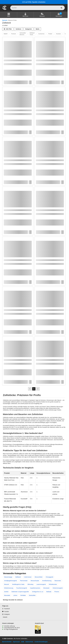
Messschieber (39, 577)
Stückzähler (32, 595)
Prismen (57, 592)
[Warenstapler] (59, 15)
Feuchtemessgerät (22, 588)
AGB (23, 642)
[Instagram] (6, 614)
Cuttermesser (28, 577)
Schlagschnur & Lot (38, 592)
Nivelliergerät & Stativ (18, 584)
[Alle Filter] (8, 29)
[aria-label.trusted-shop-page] (38, 630)
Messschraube (35, 581)
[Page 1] (34, 389)
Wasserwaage (8, 577)
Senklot (6, 592)
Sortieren (18, 29)
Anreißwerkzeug (47, 581)
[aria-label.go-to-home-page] (4, 10)
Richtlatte (23, 595)
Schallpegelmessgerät (10, 581)
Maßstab (49, 592)
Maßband (18, 577)
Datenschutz (29, 642)
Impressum (16, 642)
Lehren (15, 595)
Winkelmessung (9, 588)
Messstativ (7, 595)
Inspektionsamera (35, 588)
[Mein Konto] (25, 15)
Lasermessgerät (41, 584)
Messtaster (46, 588)
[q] (37, 8)
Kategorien (28, 29)
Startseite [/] (5, 20)
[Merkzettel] (42, 15)
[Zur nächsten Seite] (38, 389)
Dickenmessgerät (58, 588)
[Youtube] (5, 612)
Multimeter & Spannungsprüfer (20, 592)
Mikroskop (31, 584)
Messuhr (7, 584)
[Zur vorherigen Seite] (30, 389)
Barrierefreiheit (7, 642)
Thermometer (24, 581)
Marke (37, 29)
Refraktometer (53, 584)
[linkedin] (5, 617)
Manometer (58, 581)
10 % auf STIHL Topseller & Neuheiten (34, 2)
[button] (9, 15)
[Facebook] (6, 609)
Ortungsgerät (49, 577)
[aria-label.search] (61, 8)
